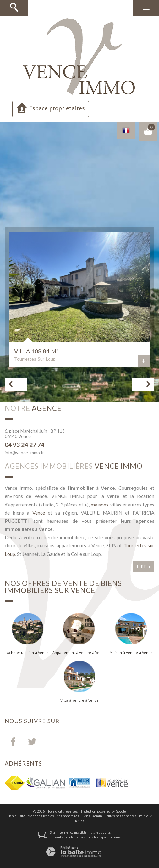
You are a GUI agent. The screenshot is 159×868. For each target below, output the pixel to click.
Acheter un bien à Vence (28, 653)
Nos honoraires (68, 816)
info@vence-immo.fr (24, 453)
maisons (100, 505)
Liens (86, 816)
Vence (39, 513)
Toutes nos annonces (121, 816)
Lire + (144, 567)
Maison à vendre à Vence (131, 653)
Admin (97, 816)
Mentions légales (41, 816)
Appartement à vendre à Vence (79, 653)
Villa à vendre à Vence (79, 700)
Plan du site (16, 816)
